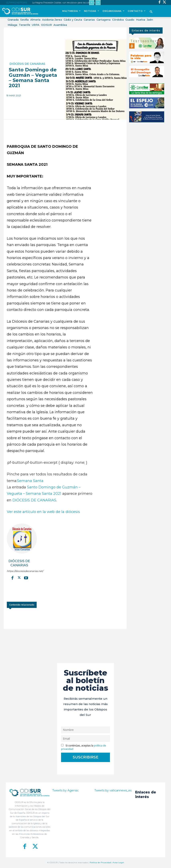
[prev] (92, 2)
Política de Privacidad (100, 863)
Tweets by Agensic (65, 790)
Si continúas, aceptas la (84, 747)
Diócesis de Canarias (27, 64)
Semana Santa (30, 481)
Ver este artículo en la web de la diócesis (43, 512)
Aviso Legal (118, 863)
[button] (151, 12)
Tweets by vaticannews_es (113, 790)
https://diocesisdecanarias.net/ (19, 571)
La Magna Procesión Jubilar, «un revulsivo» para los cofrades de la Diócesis (71, 3)
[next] (98, 2)
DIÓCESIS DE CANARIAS (34, 500)
